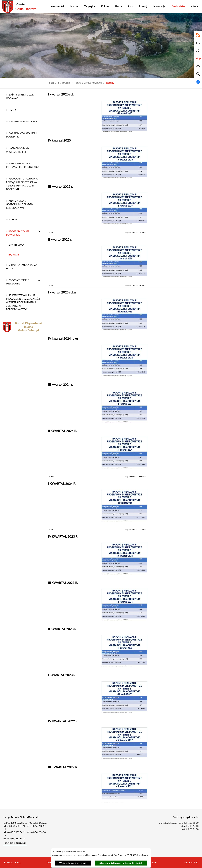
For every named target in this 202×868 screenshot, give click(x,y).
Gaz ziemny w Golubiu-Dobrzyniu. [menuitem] (22, 135)
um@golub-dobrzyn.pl (15, 843)
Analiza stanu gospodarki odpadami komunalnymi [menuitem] (20, 205)
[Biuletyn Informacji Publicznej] (198, 59)
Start (52, 83)
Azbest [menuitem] (12, 220)
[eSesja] (198, 43)
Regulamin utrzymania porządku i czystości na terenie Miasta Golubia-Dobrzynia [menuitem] (22, 184)
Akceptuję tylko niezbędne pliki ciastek (121, 863)
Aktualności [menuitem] (16, 245)
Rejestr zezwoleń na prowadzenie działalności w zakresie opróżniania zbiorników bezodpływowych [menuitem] (23, 302)
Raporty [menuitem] (14, 255)
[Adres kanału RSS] (198, 35)
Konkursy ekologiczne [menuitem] (22, 122)
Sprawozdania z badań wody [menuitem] (22, 267)
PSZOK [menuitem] (11, 110)
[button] (39, 232)
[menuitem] (58, 7)
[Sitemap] (198, 51)
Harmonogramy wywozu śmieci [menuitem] (18, 150)
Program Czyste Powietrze (88, 83)
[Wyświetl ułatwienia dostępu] (198, 66)
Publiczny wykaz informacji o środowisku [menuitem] (22, 165)
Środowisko (64, 83)
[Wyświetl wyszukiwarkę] (198, 74)
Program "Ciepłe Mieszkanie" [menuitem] (18, 282)
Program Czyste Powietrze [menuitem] (18, 233)
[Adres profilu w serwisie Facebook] (198, 82)
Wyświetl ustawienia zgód (73, 863)
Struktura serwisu (12, 863)
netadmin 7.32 (191, 863)
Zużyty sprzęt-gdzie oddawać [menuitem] (20, 97)
